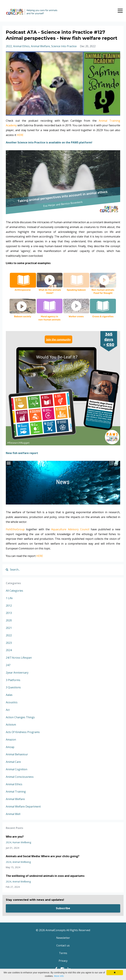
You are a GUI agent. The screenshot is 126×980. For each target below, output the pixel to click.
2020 (9, 620)
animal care (13, 762)
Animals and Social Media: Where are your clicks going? (43, 856)
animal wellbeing (22, 862)
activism (11, 725)
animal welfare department (23, 807)
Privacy (63, 961)
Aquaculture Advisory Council (70, 529)
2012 (9, 606)
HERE (20, 135)
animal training (16, 792)
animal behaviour (17, 754)
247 (8, 665)
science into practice (64, 46)
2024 (9, 650)
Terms (63, 953)
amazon (11, 740)
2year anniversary (17, 673)
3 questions (13, 687)
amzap (10, 747)
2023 (9, 643)
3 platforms (13, 680)
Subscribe (63, 908)
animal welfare (40, 46)
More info (59, 976)
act (8, 710)
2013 (9, 613)
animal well (13, 814)
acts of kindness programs (23, 732)
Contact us (63, 945)
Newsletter (63, 938)
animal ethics (21, 46)
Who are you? (15, 837)
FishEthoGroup (15, 529)
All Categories (14, 591)
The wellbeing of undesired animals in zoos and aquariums (45, 876)
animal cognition (17, 769)
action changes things (20, 717)
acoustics (12, 702)
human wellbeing (22, 842)
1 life (9, 598)
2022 (9, 46)
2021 (9, 628)
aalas (9, 695)
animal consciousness (20, 777)
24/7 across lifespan (19, 658)
